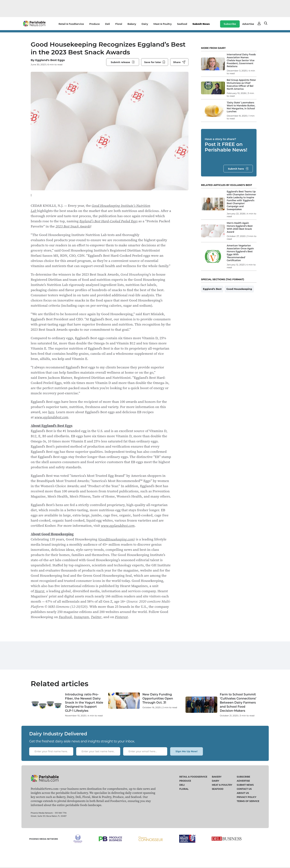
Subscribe (230, 24)
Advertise (248, 24)
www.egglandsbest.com (51, 417)
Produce (95, 24)
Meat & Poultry (163, 24)
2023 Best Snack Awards (73, 226)
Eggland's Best (212, 289)
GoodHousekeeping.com (117, 539)
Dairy (145, 24)
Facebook (65, 617)
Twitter (96, 617)
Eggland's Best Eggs (50, 60)
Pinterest (121, 617)
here (51, 412)
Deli (107, 24)
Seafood (182, 24)
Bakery (132, 24)
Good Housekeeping (239, 289)
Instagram (81, 617)
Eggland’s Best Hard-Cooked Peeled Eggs (109, 221)
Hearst (40, 591)
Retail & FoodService (71, 24)
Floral (119, 24)
